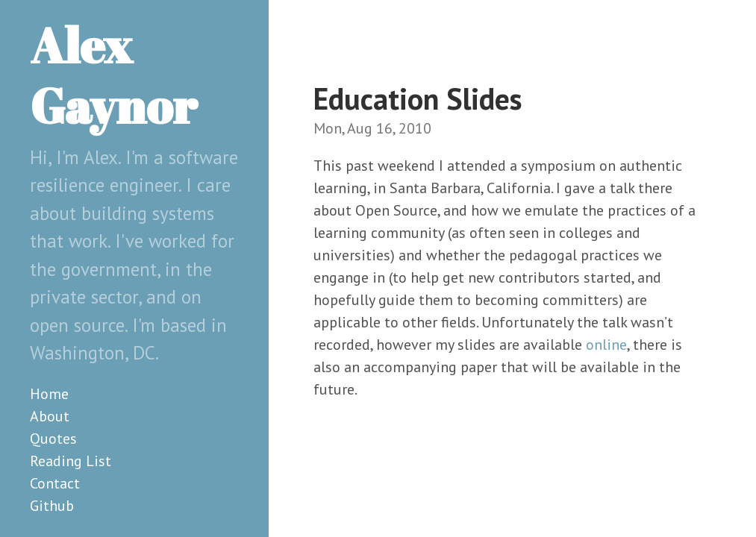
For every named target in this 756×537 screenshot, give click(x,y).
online (606, 345)
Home (49, 394)
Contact (55, 483)
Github (52, 506)
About (50, 416)
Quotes (53, 439)
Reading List (71, 461)
